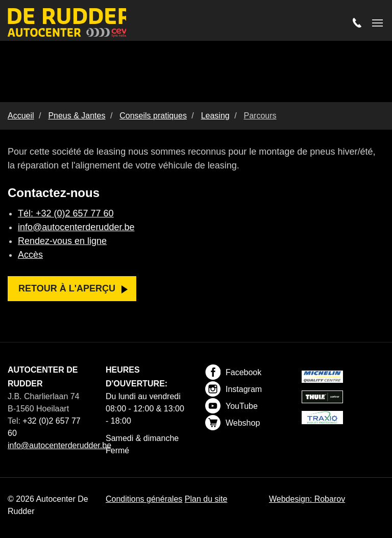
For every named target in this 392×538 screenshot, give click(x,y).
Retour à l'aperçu (67, 288)
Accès (30, 255)
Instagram (234, 389)
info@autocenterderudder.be (76, 227)
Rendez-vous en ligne (62, 241)
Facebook (233, 372)
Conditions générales (144, 499)
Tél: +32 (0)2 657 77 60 (66, 213)
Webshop (232, 423)
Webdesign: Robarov (307, 499)
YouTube (231, 406)
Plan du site (206, 499)
